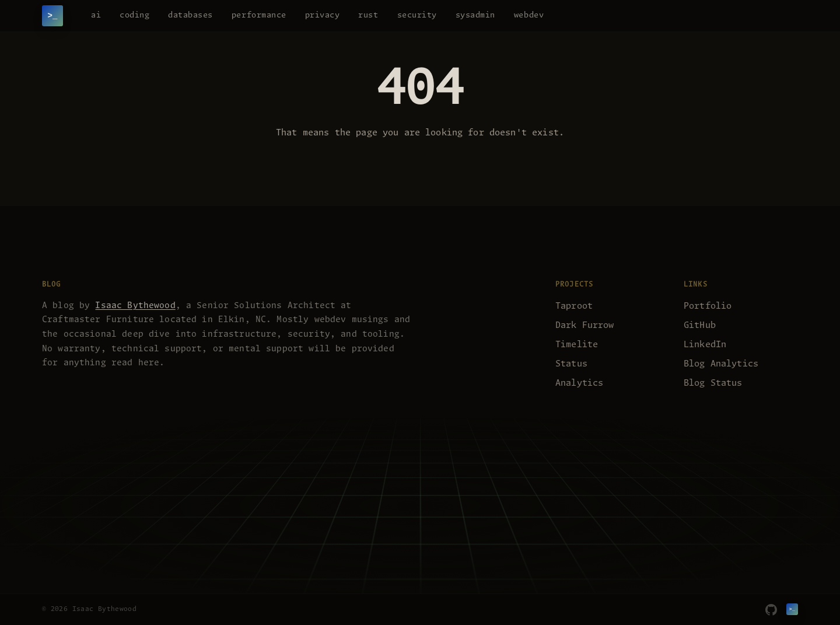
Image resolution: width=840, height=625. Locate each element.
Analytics (579, 383)
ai (96, 15)
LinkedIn (705, 345)
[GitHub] (771, 610)
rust (368, 15)
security (417, 15)
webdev (529, 15)
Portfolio (708, 306)
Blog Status (713, 383)
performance (259, 15)
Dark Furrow (585, 325)
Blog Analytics (721, 364)
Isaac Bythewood (135, 306)
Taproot (574, 306)
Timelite (577, 345)
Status (571, 364)
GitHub (700, 325)
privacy (323, 15)
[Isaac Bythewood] (52, 16)
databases (190, 15)
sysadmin (475, 15)
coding (134, 15)
